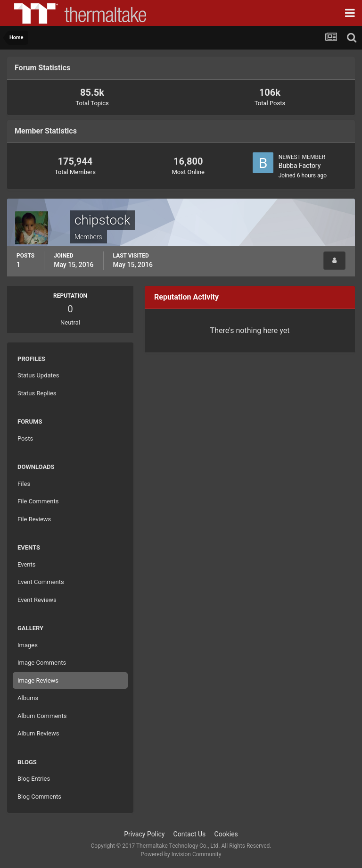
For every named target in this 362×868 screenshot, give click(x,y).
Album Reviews (38, 733)
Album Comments (42, 716)
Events (26, 564)
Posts (25, 438)
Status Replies (37, 393)
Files (24, 484)
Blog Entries (34, 779)
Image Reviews (38, 680)
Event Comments (41, 582)
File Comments (38, 501)
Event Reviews (37, 600)
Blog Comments (39, 797)
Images (28, 645)
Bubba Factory (300, 166)
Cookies (226, 834)
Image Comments (42, 663)
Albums (28, 698)
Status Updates (38, 375)
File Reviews (34, 519)
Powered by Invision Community (181, 854)
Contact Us (190, 834)
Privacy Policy (144, 834)
